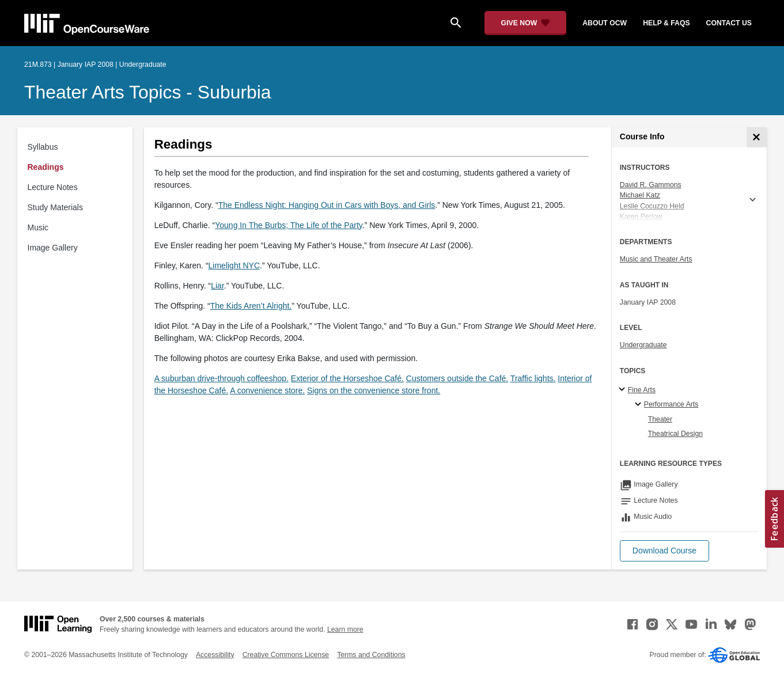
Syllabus (43, 147)
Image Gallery (53, 248)
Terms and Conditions (371, 655)
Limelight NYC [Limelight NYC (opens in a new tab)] (234, 265)
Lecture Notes (53, 187)
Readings (46, 167)
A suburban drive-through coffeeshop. (221, 378)
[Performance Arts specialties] (640, 405)
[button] (664, 551)
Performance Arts (671, 404)
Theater (660, 419)
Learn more (345, 629)
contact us (729, 23)
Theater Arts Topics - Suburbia (148, 92)
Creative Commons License (286, 655)
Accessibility (215, 655)
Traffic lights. (533, 378)
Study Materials (55, 207)
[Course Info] (757, 137)
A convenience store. (267, 390)
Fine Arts (642, 390)
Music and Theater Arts (656, 259)
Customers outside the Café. (457, 378)
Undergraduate (643, 345)
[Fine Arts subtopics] (624, 390)
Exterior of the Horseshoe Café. (347, 378)
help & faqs (666, 23)
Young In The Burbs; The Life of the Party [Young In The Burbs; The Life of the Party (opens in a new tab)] (289, 225)
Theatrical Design (675, 434)
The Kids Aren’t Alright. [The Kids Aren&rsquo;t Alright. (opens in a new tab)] (251, 306)
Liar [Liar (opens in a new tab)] (217, 286)
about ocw (605, 23)
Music (38, 227)
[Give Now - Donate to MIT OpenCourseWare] (526, 23)
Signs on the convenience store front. (374, 390)
